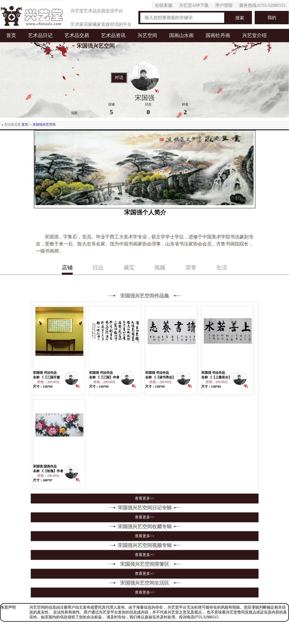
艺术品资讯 (113, 35)
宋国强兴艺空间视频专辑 (145, 545)
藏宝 (129, 268)
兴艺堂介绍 (254, 35)
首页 (11, 35)
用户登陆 (224, 5)
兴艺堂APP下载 (194, 5)
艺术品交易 (77, 35)
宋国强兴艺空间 (44, 124)
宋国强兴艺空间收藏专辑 (145, 527)
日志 (98, 268)
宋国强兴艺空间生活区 (145, 583)
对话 (119, 78)
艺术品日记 (40, 35)
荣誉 (191, 268)
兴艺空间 (147, 35)
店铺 (67, 268)
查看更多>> (145, 498)
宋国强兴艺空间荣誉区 (145, 564)
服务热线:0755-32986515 (262, 5)
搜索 (240, 18)
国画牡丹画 (218, 35)
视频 (160, 268)
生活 (222, 268)
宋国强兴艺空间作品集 (145, 296)
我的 (272, 18)
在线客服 (164, 5)
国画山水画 (181, 35)
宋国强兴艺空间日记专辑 (145, 508)
